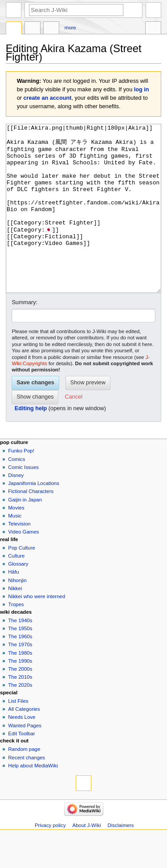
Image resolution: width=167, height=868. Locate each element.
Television (19, 557)
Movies (16, 541)
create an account (48, 98)
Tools (153, 29)
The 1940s (20, 654)
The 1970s (20, 678)
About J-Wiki (87, 859)
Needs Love (22, 750)
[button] (74, 431)
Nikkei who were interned (37, 630)
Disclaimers (121, 859)
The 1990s (20, 694)
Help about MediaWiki (33, 799)
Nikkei (15, 622)
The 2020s (20, 718)
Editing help (31, 442)
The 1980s (20, 686)
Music (15, 549)
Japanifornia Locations (34, 517)
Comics (16, 493)
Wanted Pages (25, 759)
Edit (51, 29)
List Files (18, 734)
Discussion (33, 29)
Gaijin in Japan (25, 533)
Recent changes (26, 791)
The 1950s (20, 662)
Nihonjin (17, 614)
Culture (16, 589)
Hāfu (13, 605)
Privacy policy (50, 859)
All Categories (24, 742)
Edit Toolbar (21, 767)
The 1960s (20, 670)
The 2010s (20, 710)
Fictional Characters (31, 525)
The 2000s (20, 702)
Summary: (24, 336)
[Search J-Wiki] (76, 10)
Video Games (23, 565)
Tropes (16, 638)
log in (142, 90)
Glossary (18, 597)
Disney (16, 509)
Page (14, 29)
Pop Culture (21, 581)
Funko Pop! (21, 484)
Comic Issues (23, 501)
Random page (24, 782)
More (70, 28)
